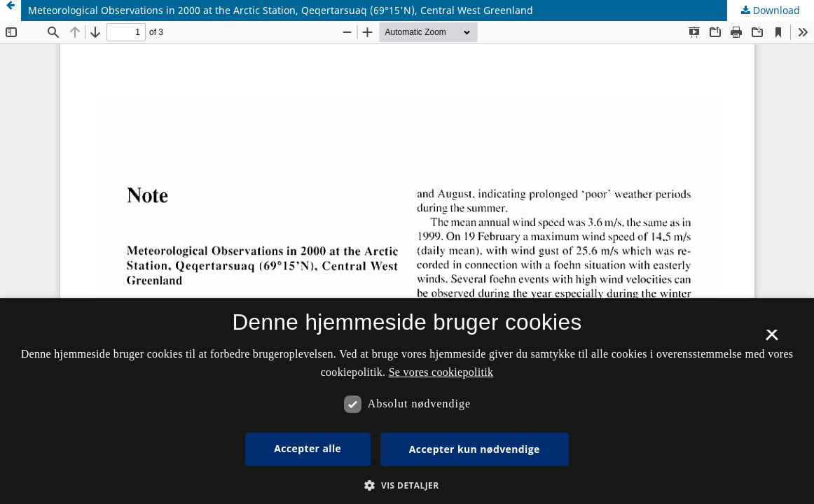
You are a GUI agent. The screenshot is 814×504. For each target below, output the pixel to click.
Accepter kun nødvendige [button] (475, 449)
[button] (407, 485)
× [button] (772, 339)
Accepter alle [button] (308, 448)
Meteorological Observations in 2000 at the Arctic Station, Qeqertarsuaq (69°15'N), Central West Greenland (281, 10)
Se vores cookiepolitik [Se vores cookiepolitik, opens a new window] (441, 372)
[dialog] (407, 401)
